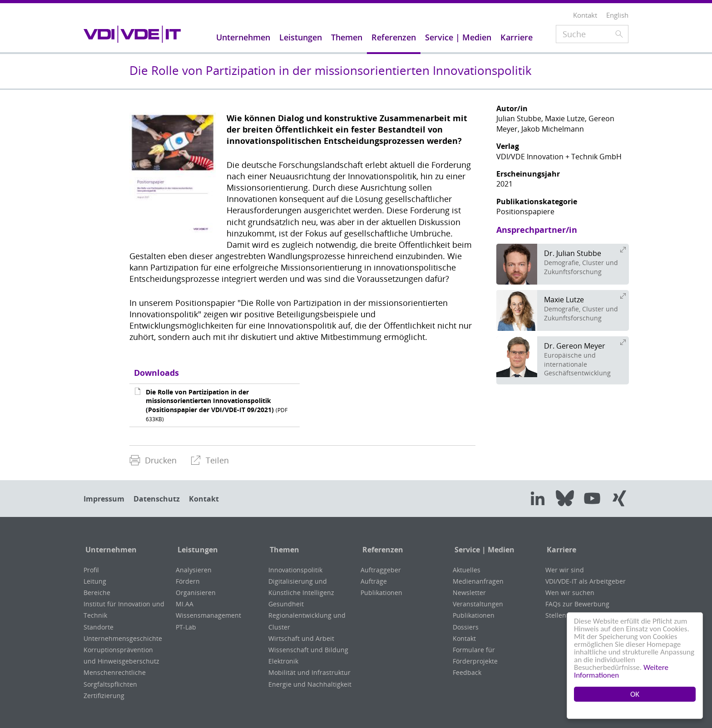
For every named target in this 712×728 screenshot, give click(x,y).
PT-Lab (186, 627)
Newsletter (469, 593)
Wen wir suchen (570, 593)
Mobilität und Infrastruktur (309, 672)
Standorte (99, 627)
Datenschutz (157, 499)
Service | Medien (483, 550)
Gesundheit (286, 604)
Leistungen (196, 550)
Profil (91, 570)
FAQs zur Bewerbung (577, 604)
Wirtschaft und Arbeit (301, 638)
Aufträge (374, 581)
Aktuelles (467, 570)
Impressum (104, 499)
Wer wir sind (565, 570)
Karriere (560, 550)
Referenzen (381, 550)
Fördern (188, 581)
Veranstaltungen (478, 604)
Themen (283, 550)
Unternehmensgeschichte (123, 638)
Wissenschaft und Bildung (308, 650)
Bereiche (97, 593)
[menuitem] (153, 460)
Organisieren (196, 593)
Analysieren (194, 570)
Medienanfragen (478, 581)
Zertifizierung (104, 696)
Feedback (467, 672)
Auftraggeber (381, 570)
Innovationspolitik (295, 570)
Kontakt (204, 499)
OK (635, 694)
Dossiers (466, 627)
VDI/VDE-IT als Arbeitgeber (586, 581)
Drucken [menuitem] (153, 460)
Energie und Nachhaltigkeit (310, 684)
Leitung (95, 581)
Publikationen (381, 593)
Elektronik (283, 661)
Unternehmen (109, 550)
